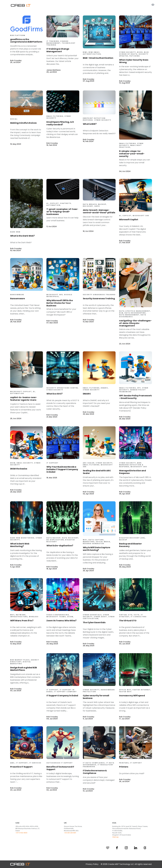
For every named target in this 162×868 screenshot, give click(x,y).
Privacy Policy (92, 864)
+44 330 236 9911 (70, 833)
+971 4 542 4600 (21, 833)
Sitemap (115, 837)
